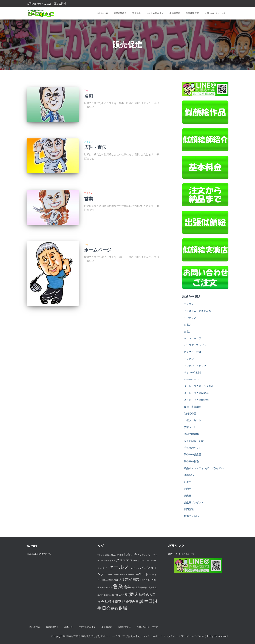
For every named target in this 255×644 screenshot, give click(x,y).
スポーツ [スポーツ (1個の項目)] (104, 568)
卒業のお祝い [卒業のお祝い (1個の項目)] (146, 580)
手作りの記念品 (192, 455)
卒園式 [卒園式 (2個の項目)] (134, 579)
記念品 (188, 482)
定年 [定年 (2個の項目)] (127, 587)
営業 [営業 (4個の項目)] (118, 586)
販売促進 (189, 509)
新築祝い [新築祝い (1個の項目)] (108, 595)
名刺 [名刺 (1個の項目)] (106, 588)
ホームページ (98, 236)
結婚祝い (189, 475)
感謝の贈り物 (191, 434)
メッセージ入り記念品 (196, 393)
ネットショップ (192, 338)
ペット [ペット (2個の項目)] (143, 574)
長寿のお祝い (191, 516)
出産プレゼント (192, 420)
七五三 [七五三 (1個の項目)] (105, 580)
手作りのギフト (192, 448)
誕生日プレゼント (194, 503)
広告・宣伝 (95, 143)
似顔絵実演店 (192, 13)
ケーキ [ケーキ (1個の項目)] (136, 561)
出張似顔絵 (175, 13)
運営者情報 (60, 4)
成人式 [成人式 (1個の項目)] (151, 588)
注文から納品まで (155, 13)
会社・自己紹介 (192, 407)
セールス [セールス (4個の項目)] (119, 567)
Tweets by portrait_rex (39, 554)
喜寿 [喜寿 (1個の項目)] (111, 588)
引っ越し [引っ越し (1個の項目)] (144, 588)
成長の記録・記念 (194, 441)
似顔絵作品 (103, 13)
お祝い (188, 325)
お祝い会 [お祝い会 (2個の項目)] (130, 555)
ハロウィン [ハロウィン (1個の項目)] (135, 568)
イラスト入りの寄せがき (197, 311)
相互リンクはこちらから (182, 554)
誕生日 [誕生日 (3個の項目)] (146, 601)
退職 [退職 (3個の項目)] (123, 608)
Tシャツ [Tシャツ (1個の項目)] (101, 555)
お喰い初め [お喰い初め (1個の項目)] (110, 555)
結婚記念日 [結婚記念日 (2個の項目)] (130, 602)
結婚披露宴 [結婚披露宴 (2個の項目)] (113, 602)
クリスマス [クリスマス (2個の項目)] (124, 560)
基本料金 (137, 13)
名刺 (89, 96)
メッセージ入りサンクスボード (201, 386)
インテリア (190, 318)
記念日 (188, 496)
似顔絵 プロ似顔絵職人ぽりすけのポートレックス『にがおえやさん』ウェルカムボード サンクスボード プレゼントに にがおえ (136, 636)
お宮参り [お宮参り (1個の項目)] (119, 555)
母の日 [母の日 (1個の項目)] (115, 595)
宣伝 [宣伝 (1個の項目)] (133, 588)
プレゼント (190, 359)
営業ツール (190, 427)
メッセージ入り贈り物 (196, 400)
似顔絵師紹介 (120, 13)
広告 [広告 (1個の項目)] (138, 588)
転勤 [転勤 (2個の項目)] (115, 609)
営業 (89, 190)
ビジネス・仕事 (192, 352)
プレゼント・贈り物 (195, 366)
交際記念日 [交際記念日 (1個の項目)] (113, 580)
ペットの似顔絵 (192, 372)
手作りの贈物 (191, 461)
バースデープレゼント (196, 345)
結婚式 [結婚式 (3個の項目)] (131, 594)
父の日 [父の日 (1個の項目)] (121, 595)
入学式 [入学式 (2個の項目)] (124, 579)
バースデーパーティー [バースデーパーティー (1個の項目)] (118, 575)
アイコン (88, 90)
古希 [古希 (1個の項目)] (102, 588)
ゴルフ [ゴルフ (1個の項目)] (143, 561)
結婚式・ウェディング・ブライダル (204, 468)
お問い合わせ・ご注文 (39, 4)
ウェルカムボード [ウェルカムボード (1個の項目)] (108, 561)
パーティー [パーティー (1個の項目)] (133, 575)
